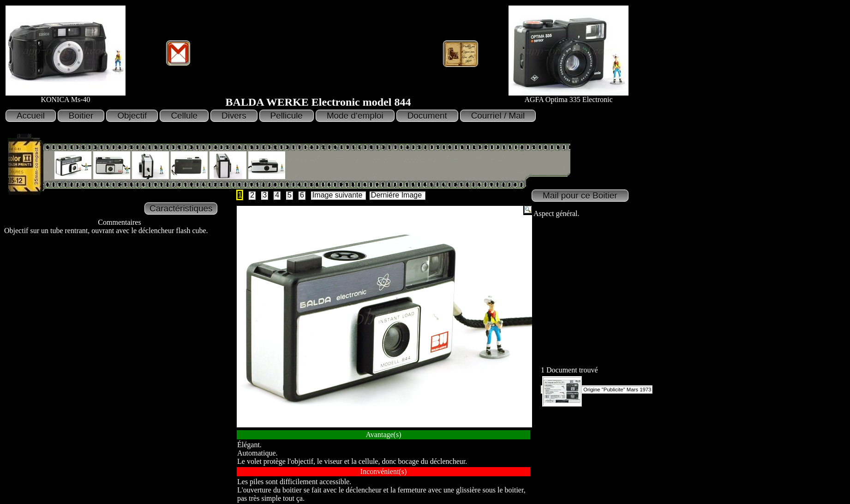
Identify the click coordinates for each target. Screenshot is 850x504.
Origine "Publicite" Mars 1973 (597, 390)
